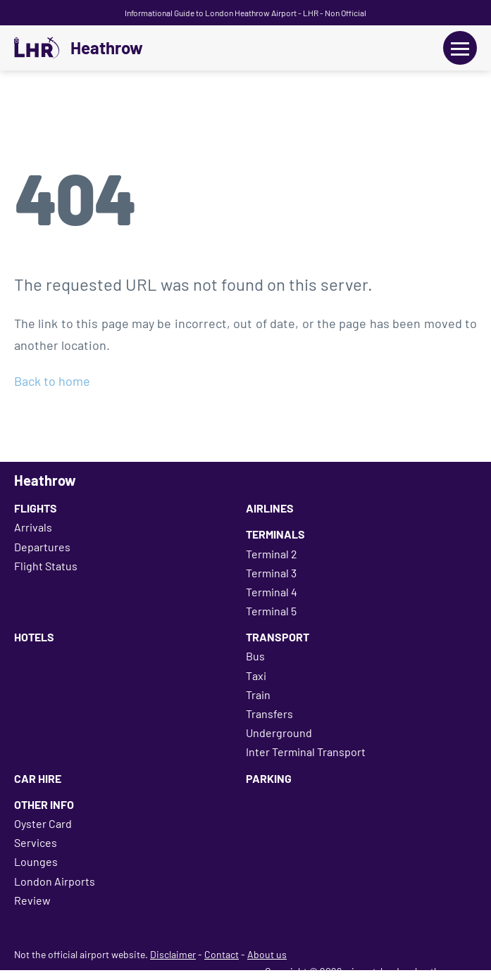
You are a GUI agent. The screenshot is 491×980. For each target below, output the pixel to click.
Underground (279, 733)
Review (32, 900)
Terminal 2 (272, 554)
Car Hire (38, 778)
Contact (222, 954)
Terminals (275, 534)
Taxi (256, 676)
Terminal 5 (271, 611)
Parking (269, 778)
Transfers (269, 714)
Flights (36, 508)
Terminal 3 (271, 573)
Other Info (44, 804)
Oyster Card (43, 823)
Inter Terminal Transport (306, 752)
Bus (255, 656)
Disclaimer (173, 954)
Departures (42, 547)
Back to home (52, 381)
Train (258, 695)
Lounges (36, 861)
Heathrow (107, 48)
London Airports (55, 881)
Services (36, 842)
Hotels (34, 637)
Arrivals (33, 527)
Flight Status (46, 566)
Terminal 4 (272, 592)
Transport (278, 637)
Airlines (270, 508)
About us (267, 954)
